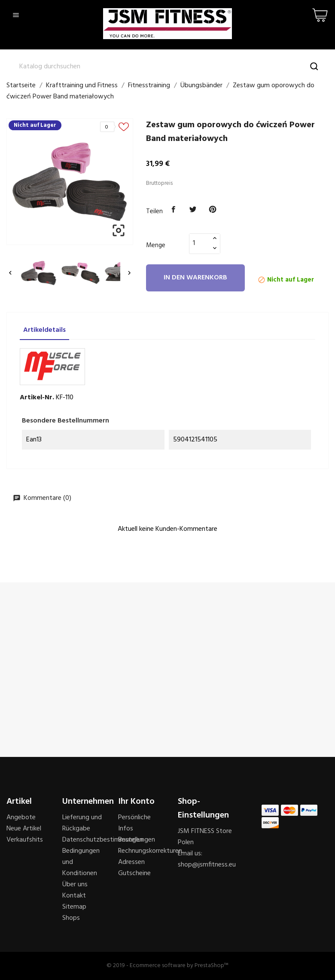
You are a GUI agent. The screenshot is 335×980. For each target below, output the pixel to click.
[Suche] (167, 67)
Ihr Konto (136, 802)
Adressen (131, 862)
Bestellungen (137, 840)
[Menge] (200, 243)
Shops (71, 918)
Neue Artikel (24, 829)
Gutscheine (134, 873)
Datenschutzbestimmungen (103, 840)
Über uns (75, 885)
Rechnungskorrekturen (150, 851)
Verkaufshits (25, 840)
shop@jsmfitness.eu (207, 865)
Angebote (21, 818)
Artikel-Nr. (37, 398)
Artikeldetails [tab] (44, 330)
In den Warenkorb (195, 278)
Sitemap (74, 907)
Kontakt (74, 896)
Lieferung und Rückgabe (82, 823)
